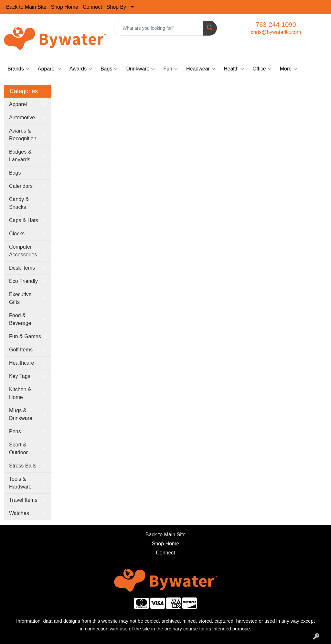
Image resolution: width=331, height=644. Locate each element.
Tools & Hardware (20, 483)
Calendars (21, 186)
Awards (81, 69)
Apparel (49, 69)
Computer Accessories (23, 251)
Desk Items (22, 268)
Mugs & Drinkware (21, 414)
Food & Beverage (20, 319)
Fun (171, 69)
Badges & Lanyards (20, 156)
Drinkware (140, 69)
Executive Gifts (20, 298)
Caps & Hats (24, 220)
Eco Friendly (23, 281)
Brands (18, 69)
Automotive (22, 118)
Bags (109, 69)
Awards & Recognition (23, 135)
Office (262, 69)
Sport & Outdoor (18, 449)
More (288, 69)
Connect (92, 7)
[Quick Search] (159, 28)
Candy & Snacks (19, 203)
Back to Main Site (26, 7)
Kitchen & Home (20, 393)
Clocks (17, 234)
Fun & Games (25, 336)
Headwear (201, 69)
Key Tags (20, 376)
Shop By (116, 7)
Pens (15, 431)
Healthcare (21, 363)
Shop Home (65, 7)
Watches (19, 513)
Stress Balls (23, 466)
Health (234, 69)
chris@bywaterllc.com (276, 32)
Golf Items (21, 350)
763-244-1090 (276, 25)
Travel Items (23, 500)
